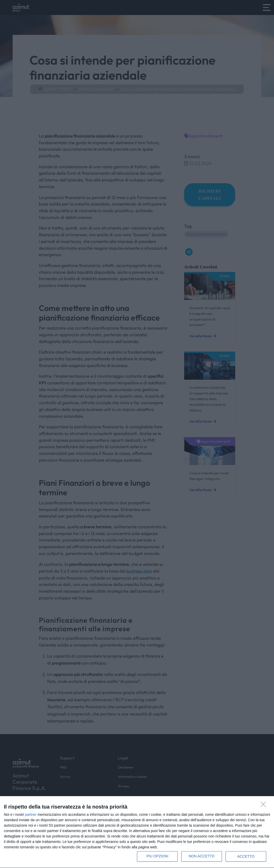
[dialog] (137, 832)
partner (31, 814)
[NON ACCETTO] (265, 806)
